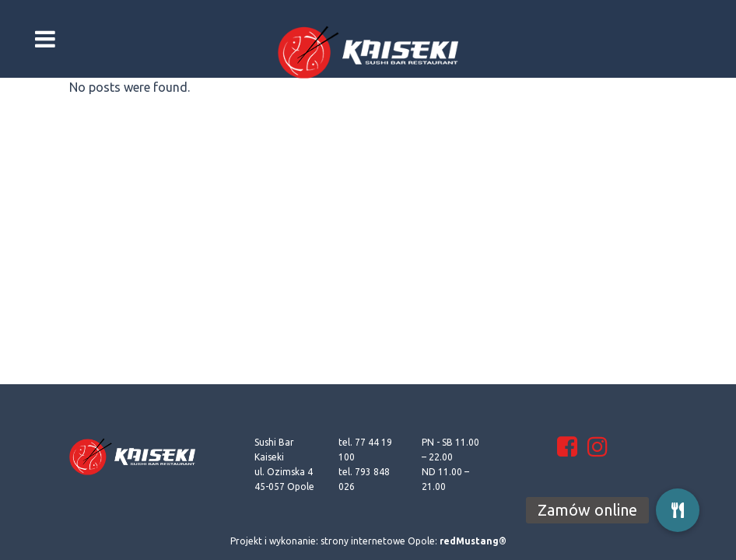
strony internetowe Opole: (414, 541)
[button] (678, 510)
